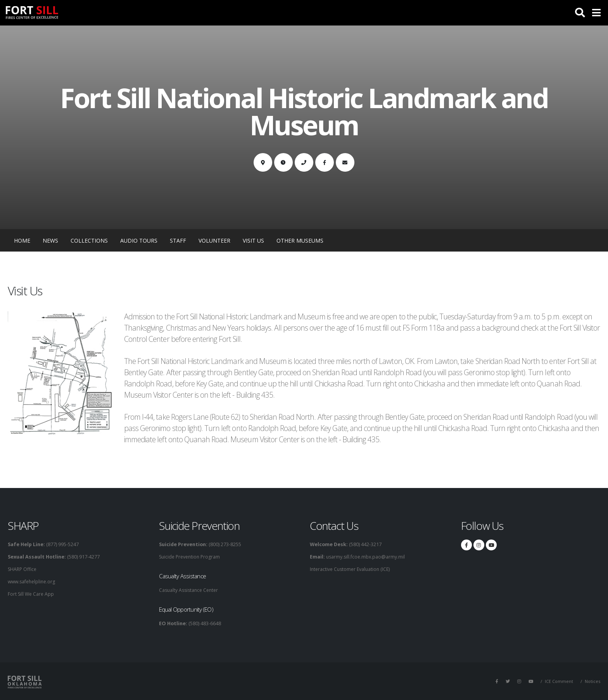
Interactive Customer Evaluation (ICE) (352, 569)
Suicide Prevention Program (191, 557)
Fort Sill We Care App (32, 594)
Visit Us (253, 241)
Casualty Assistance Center (190, 590)
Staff (178, 241)
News (50, 241)
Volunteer (214, 241)
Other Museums (300, 241)
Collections (89, 241)
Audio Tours (139, 241)
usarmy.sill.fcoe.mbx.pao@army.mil (366, 557)
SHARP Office (23, 569)
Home (22, 241)
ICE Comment (558, 681)
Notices (592, 681)
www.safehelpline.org (33, 582)
